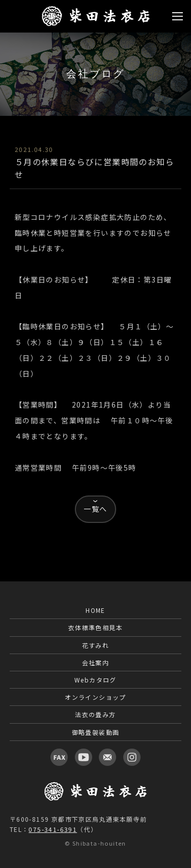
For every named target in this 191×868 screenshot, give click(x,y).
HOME (95, 610)
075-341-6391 (53, 829)
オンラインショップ (95, 697)
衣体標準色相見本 (95, 627)
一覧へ (95, 509)
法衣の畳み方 (95, 714)
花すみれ (96, 645)
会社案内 (96, 662)
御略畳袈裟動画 (96, 732)
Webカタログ (95, 680)
